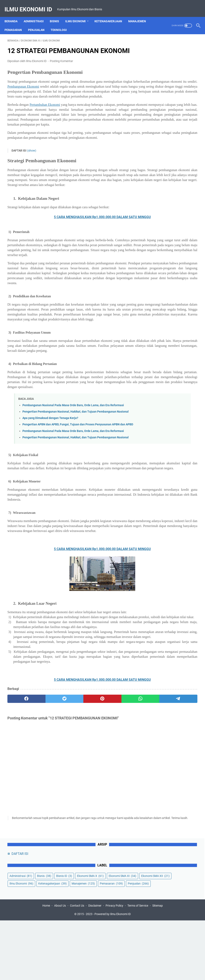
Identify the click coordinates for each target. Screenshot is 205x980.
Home (46, 965)
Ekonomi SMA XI (165, 96)
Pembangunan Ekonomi (89, 88)
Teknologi (62, 28)
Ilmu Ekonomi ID (31, 4)
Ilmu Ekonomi (78, 19)
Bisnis (57, 19)
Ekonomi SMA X (164, 88)
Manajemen (140, 19)
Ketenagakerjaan (111, 19)
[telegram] (121, 812)
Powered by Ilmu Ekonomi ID (113, 974)
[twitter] (45, 812)
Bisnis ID (159, 80)
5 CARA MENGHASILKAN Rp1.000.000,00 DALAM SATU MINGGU (71, 248)
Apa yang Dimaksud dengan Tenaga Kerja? (50, 488)
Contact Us (77, 965)
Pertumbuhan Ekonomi (51, 116)
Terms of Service (138, 965)
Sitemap (158, 965)
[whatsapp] (96, 812)
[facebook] (20, 812)
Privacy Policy (114, 965)
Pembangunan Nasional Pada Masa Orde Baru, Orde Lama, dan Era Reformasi (73, 471)
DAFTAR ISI (161, 51)
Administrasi (37, 19)
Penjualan (39, 28)
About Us (60, 965)
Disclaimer (95, 965)
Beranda (14, 19)
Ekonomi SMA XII (165, 103)
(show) (32, 176)
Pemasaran (16, 28)
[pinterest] (71, 812)
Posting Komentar (61, 62)
